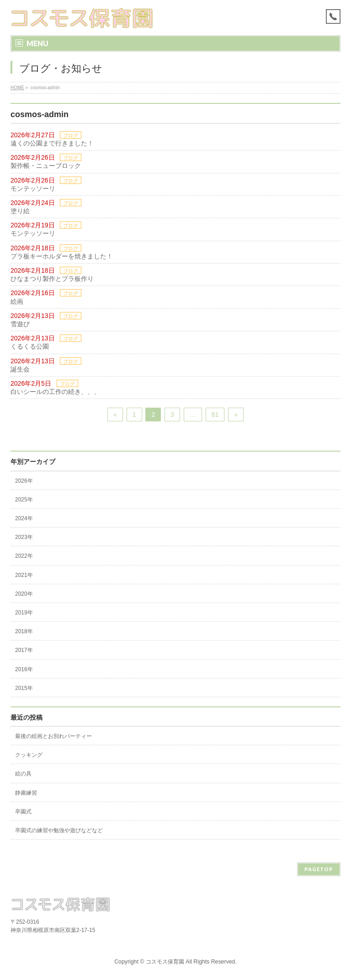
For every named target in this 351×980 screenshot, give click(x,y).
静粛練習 (26, 793)
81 (215, 415)
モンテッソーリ (33, 188)
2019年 (24, 613)
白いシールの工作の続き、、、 (55, 392)
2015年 (24, 688)
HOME (17, 88)
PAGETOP (319, 869)
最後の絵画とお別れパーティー (53, 736)
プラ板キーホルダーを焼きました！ (62, 256)
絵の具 (23, 774)
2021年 (24, 575)
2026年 (24, 481)
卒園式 (23, 812)
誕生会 (20, 369)
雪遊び (20, 324)
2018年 (24, 631)
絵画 (17, 302)
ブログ (71, 135)
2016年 (24, 669)
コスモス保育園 (165, 962)
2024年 (24, 518)
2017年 (24, 650)
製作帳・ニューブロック (46, 166)
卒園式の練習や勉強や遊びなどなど (59, 830)
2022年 (24, 556)
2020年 (24, 594)
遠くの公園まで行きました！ (52, 143)
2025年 (24, 500)
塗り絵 (20, 211)
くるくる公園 (30, 346)
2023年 (24, 537)
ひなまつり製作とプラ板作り (52, 279)
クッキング (29, 755)
